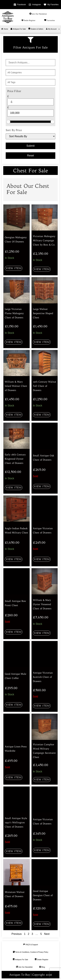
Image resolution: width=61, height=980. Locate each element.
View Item (14, 268)
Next (47, 934)
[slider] (8, 122)
